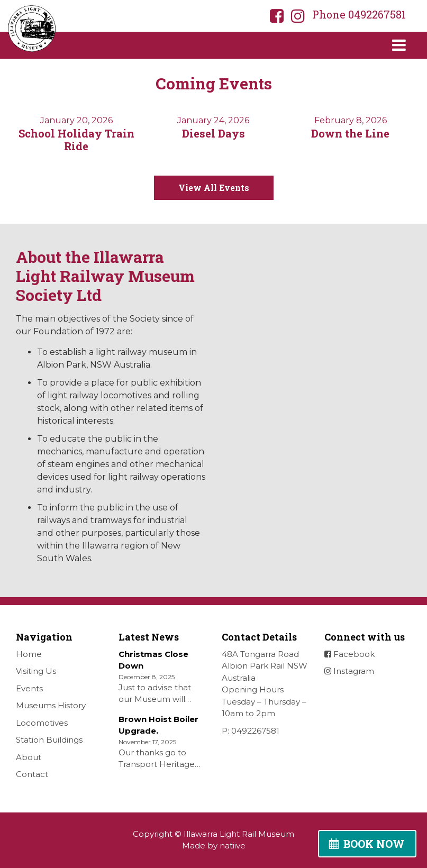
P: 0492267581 (251, 731)
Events (29, 688)
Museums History (51, 705)
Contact (32, 774)
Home (29, 654)
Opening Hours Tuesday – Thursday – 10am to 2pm (264, 701)
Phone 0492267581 (359, 14)
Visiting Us (36, 671)
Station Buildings (49, 740)
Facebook (349, 654)
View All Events (214, 188)
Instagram (349, 671)
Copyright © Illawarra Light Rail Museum (213, 834)
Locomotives (42, 723)
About (29, 757)
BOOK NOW (374, 844)
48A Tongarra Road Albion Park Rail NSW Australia (265, 666)
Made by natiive (214, 846)
